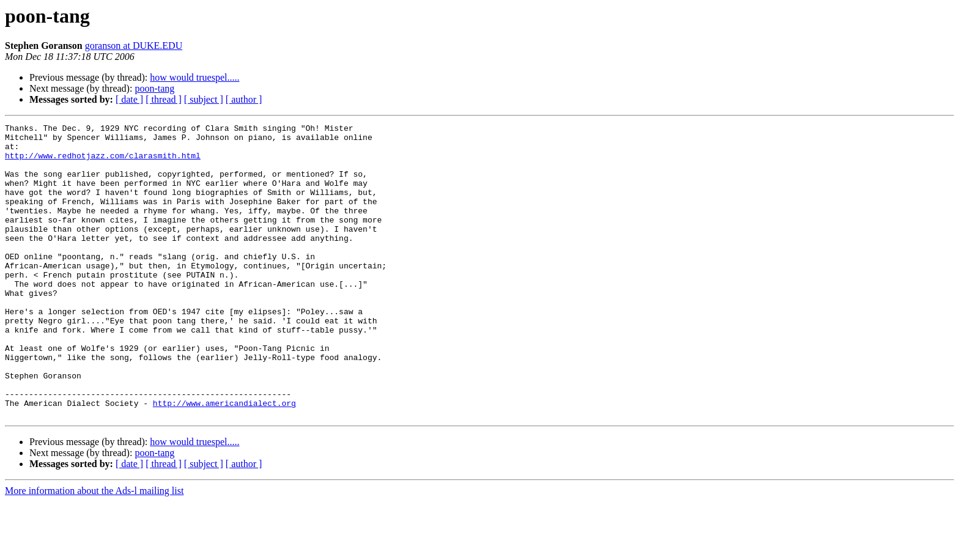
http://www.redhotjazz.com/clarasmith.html (103, 163)
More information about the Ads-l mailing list (94, 549)
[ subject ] (204, 99)
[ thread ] (164, 99)
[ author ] (244, 99)
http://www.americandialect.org (224, 460)
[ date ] (129, 99)
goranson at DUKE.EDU (134, 46)
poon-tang (154, 88)
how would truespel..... (194, 77)
